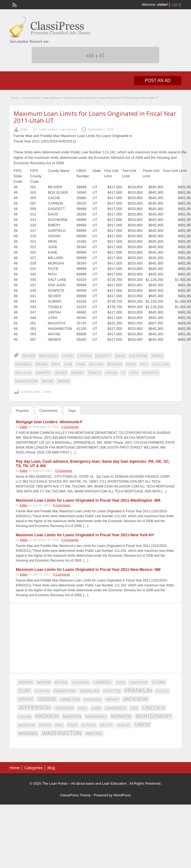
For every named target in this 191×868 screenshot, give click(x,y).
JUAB (68, 364)
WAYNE (47, 381)
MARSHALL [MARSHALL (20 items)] (96, 717)
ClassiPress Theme (75, 795)
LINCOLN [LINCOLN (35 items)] (154, 708)
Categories (33, 768)
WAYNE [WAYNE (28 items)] (94, 733)
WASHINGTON (26, 381)
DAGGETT (103, 356)
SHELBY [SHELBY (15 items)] (124, 725)
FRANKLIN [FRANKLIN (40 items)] (138, 690)
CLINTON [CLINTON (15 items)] (42, 691)
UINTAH (111, 373)
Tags (72, 411)
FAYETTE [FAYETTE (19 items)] (112, 691)
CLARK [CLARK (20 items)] (158, 682)
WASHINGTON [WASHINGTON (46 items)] (62, 733)
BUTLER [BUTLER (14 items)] (61, 683)
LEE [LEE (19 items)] (134, 708)
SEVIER (61, 373)
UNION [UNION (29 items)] (142, 725)
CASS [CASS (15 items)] (121, 683)
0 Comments (70, 427)
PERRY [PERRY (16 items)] (45, 725)
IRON (56, 364)
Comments (49, 411)
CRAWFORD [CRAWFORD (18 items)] (65, 691)
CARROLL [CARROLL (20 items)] (102, 682)
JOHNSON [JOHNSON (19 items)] (64, 708)
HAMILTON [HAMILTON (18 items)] (70, 699)
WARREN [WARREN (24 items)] (28, 733)
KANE (81, 364)
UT (123, 373)
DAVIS (120, 356)
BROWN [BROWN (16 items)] (44, 682)
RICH (144, 364)
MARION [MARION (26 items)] (72, 716)
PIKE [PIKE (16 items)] (59, 725)
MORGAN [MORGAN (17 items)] (27, 725)
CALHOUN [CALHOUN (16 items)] (80, 682)
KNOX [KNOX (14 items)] (82, 708)
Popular (22, 411)
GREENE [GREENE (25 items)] (47, 699)
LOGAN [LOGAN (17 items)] (25, 717)
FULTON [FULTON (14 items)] (162, 691)
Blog (51, 768)
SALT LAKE (161, 364)
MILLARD (96, 364)
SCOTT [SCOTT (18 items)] (107, 725)
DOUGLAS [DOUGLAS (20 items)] (90, 691)
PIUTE (131, 364)
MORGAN (115, 364)
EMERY (157, 356)
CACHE (68, 356)
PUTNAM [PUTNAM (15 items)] (89, 725)
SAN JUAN (23, 373)
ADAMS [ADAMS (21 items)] (25, 682)
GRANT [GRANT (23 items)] (26, 699)
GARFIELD (23, 364)
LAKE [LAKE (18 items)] (96, 708)
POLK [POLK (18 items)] (73, 725)
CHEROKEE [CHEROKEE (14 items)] (139, 683)
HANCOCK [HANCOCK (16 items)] (93, 700)
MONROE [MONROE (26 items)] (121, 716)
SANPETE (43, 373)
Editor (24, 129)
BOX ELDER (49, 356)
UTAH (134, 373)
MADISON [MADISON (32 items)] (47, 716)
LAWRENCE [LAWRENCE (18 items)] (116, 708)
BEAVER (29, 356)
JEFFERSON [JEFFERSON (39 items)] (34, 708)
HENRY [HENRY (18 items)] (112, 699)
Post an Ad (158, 80)
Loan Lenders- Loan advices (41, 98)
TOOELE (94, 373)
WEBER (63, 381)
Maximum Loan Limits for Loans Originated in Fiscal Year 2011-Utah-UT (95, 117)
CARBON (84, 356)
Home (15, 98)
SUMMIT (77, 373)
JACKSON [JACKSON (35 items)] (135, 699)
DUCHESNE (138, 356)
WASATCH (150, 373)
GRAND (41, 364)
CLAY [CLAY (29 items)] (24, 691)
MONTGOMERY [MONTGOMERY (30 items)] (154, 716)
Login (175, 5)
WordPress (122, 795)
